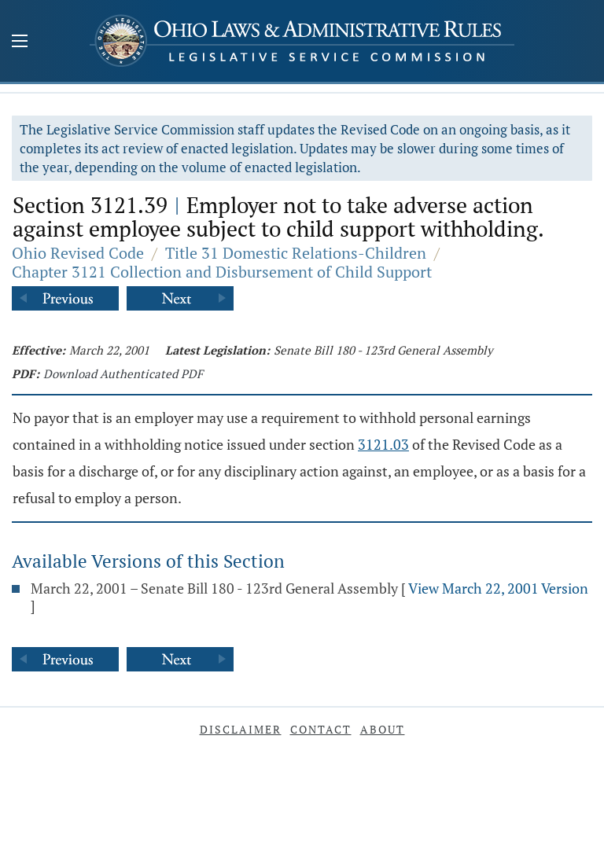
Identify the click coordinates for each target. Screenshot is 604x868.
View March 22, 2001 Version (498, 588)
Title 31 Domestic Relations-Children (296, 253)
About (383, 729)
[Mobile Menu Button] (20, 42)
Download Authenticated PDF (123, 373)
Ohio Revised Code (78, 253)
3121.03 (383, 444)
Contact (321, 729)
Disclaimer (241, 729)
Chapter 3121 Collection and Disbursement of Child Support (222, 272)
